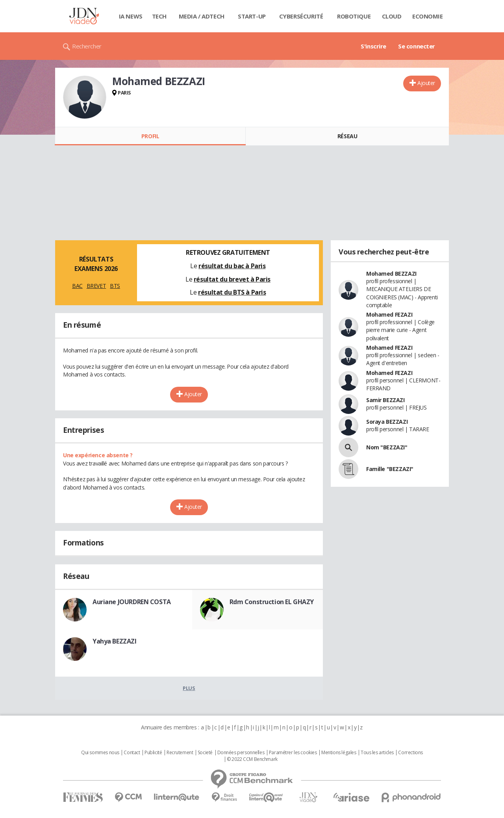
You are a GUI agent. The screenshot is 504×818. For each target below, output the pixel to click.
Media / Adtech (202, 16)
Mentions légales (339, 753)
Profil (150, 136)
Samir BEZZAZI (385, 400)
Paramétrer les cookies (293, 753)
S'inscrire (373, 46)
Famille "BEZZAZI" (390, 469)
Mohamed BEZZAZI (391, 274)
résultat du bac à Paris (232, 266)
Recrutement (180, 753)
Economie (428, 16)
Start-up (252, 16)
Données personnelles (241, 753)
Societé (205, 753)
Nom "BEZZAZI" (387, 447)
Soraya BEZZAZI (387, 422)
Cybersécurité (301, 16)
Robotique (354, 16)
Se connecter (417, 46)
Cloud (392, 16)
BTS (115, 286)
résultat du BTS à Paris (232, 292)
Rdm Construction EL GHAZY (272, 602)
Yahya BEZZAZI (115, 641)
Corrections (410, 753)
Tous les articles (377, 753)
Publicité (153, 753)
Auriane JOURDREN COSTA (132, 602)
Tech (159, 16)
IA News (131, 16)
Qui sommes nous (100, 753)
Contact (132, 753)
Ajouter (426, 83)
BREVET (96, 286)
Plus (189, 688)
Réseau (347, 136)
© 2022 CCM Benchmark (252, 759)
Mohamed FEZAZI (389, 314)
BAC (77, 286)
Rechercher (87, 46)
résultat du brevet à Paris (232, 279)
